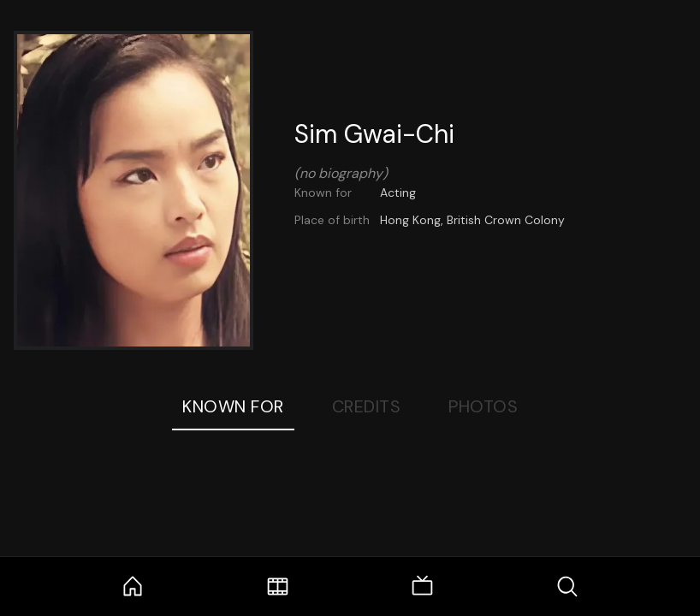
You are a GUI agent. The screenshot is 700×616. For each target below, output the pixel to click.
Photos (483, 406)
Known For (233, 406)
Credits (367, 406)
